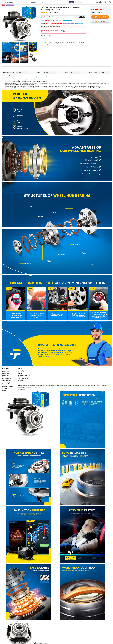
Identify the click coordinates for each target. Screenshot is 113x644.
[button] (110, 2)
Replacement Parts (27, 76)
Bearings (45, 76)
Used (62, 24)
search (71, 2)
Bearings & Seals (37, 76)
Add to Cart (100, 17)
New (57, 21)
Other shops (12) (46, 36)
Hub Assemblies (57, 76)
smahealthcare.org (10, 2)
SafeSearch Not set (78, 2)
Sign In (98, 2)
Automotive (18, 76)
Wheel (50, 76)
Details (61, 30)
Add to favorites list (100, 21)
